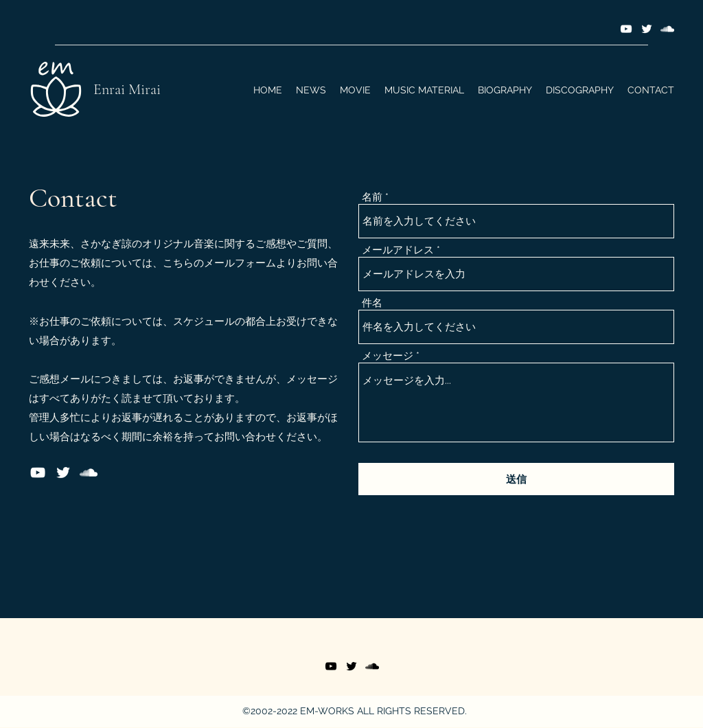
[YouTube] (626, 29)
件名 (372, 303)
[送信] (516, 479)
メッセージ (388, 356)
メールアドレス (398, 250)
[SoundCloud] (667, 29)
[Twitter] (647, 29)
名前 (372, 197)
